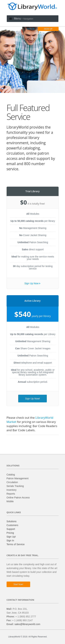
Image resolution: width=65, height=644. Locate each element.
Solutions (12, 521)
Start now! (18, 584)
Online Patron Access (18, 498)
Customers (12, 525)
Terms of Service (16, 544)
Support (11, 529)
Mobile (10, 501)
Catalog (11, 475)
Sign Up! (11, 537)
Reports (11, 494)
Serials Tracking (15, 486)
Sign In (10, 540)
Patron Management (18, 478)
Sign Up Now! (33, 399)
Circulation (12, 482)
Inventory (12, 490)
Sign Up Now (32, 283)
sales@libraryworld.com (27, 624)
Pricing (10, 533)
